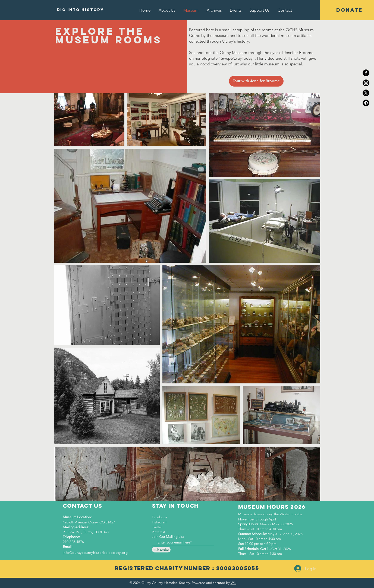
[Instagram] (366, 83)
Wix (233, 583)
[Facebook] (366, 73)
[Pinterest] (366, 103)
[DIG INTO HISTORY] (80, 10)
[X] (366, 93)
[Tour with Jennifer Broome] (256, 81)
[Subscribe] (161, 550)
